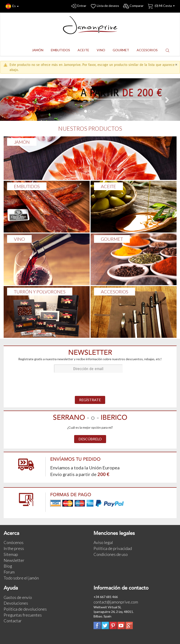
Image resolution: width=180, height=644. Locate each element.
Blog (8, 566)
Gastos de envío (18, 597)
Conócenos (14, 542)
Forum (9, 572)
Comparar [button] (133, 6)
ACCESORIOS (115, 292)
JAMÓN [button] (38, 50)
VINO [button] (101, 50)
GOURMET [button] (121, 50)
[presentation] (90, 385)
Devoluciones (16, 603)
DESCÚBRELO (90, 439)
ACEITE (108, 186)
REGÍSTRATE (90, 400)
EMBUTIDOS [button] (60, 50)
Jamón (22, 142)
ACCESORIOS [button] (147, 50)
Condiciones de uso (111, 554)
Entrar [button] (78, 6)
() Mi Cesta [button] (161, 6)
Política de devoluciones (25, 609)
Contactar (13, 621)
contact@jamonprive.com (116, 602)
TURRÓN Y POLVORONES (40, 292)
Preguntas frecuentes (23, 615)
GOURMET (112, 239)
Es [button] (12, 6)
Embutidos (27, 186)
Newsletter (14, 560)
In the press (14, 548)
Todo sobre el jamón (21, 578)
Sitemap (11, 554)
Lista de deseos (104, 6)
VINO (19, 239)
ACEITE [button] (83, 50)
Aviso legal (103, 542)
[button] (167, 50)
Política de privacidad (113, 548)
